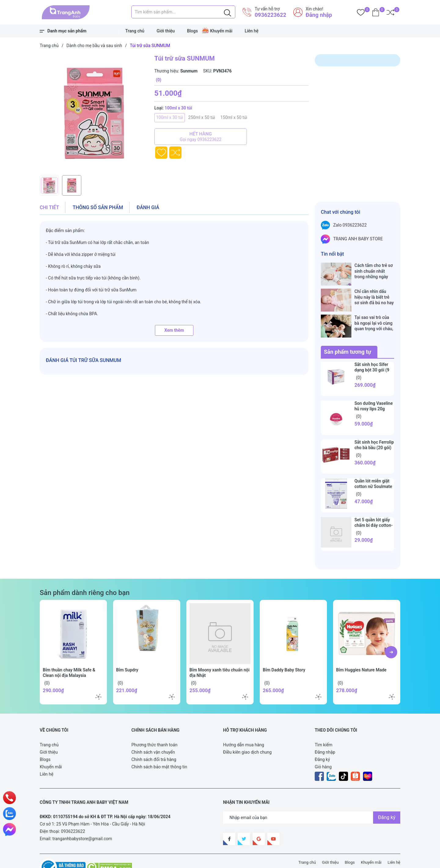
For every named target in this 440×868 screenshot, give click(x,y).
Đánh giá (148, 207)
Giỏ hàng (323, 748)
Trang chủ (135, 31)
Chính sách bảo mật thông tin (159, 748)
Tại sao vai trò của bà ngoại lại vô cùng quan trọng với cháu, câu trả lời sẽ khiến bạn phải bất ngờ (374, 310)
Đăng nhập (319, 15)
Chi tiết (49, 207)
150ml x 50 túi (234, 117)
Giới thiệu (166, 31)
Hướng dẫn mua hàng (244, 726)
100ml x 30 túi (170, 117)
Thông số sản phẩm (98, 207)
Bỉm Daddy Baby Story (284, 651)
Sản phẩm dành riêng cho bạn (85, 573)
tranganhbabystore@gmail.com (82, 819)
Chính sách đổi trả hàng (154, 740)
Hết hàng (201, 137)
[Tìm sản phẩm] (183, 12)
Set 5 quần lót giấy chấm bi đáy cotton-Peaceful (374, 506)
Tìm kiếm (324, 726)
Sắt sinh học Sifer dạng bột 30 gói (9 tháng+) (372, 351)
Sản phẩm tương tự (348, 332)
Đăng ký (322, 740)
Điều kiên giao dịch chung (247, 733)
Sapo (153, 860)
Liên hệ (252, 31)
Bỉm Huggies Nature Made (361, 651)
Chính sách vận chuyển (153, 733)
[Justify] (227, 12)
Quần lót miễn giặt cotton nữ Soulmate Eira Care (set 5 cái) (373, 467)
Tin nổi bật (332, 254)
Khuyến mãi (221, 31)
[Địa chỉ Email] (312, 798)
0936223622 (270, 15)
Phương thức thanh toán (154, 726)
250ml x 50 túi (202, 117)
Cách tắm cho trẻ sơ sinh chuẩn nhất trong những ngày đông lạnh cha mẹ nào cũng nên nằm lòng (374, 271)
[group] (97, 113)
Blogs (193, 31)
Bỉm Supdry (127, 651)
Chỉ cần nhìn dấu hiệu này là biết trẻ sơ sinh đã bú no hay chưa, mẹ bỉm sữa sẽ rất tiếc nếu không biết (374, 291)
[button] (391, 633)
